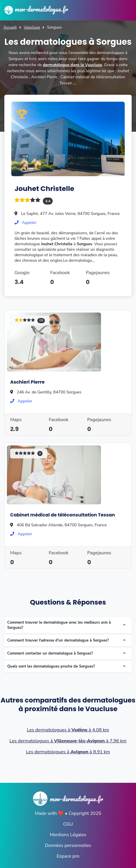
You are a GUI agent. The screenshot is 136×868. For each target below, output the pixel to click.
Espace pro (68, 856)
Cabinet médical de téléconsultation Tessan (63, 515)
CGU (68, 824)
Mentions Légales (68, 835)
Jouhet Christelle (44, 188)
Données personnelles (68, 845)
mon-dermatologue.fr (36, 9)
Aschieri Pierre (27, 382)
